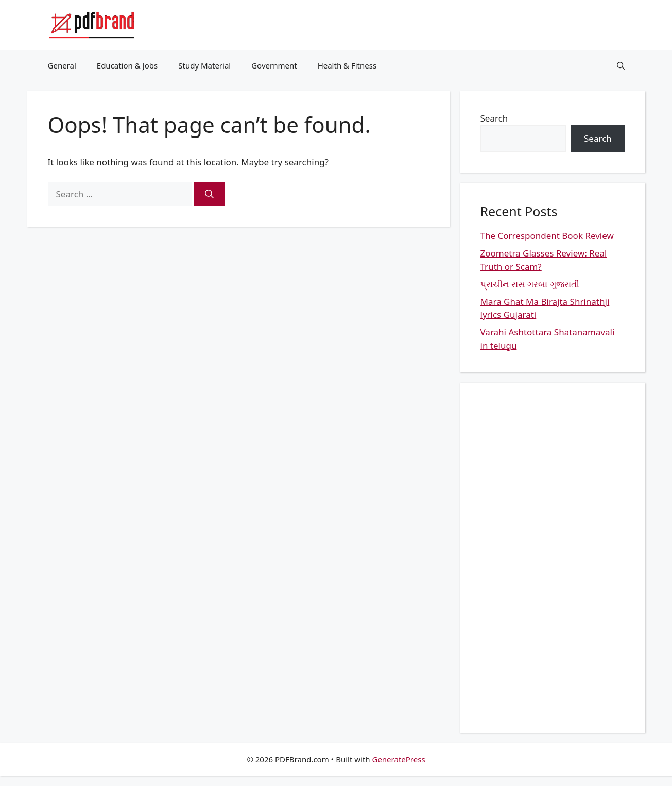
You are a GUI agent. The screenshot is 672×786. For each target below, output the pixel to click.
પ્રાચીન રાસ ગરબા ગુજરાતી (530, 284)
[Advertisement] (553, 558)
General (62, 65)
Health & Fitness (347, 65)
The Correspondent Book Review (547, 236)
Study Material (204, 65)
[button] (621, 65)
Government (274, 65)
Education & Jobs (127, 65)
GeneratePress (398, 759)
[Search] (209, 194)
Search (494, 118)
